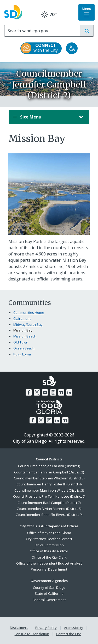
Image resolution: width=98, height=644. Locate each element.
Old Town (21, 342)
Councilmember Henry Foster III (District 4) (49, 484)
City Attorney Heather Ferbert (49, 539)
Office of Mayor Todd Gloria (49, 533)
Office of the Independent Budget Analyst (49, 563)
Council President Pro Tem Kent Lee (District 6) (49, 496)
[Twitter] (37, 392)
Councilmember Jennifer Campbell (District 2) (49, 472)
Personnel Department (49, 569)
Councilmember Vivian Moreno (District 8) (49, 509)
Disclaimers (19, 628)
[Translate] (72, 48)
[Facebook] (29, 392)
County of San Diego (49, 587)
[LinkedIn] (69, 392)
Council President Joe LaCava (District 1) (49, 466)
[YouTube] (45, 392)
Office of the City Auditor (49, 551)
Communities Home (29, 312)
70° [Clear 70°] (49, 14)
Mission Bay (23, 330)
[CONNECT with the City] (41, 48)
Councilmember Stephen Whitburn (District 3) (49, 478)
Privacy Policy (46, 628)
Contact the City (68, 634)
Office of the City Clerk (49, 557)
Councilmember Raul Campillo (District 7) (49, 503)
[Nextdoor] (61, 392)
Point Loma (22, 354)
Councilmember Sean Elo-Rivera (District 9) (49, 515)
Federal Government (49, 600)
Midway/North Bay (28, 324)
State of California (49, 593)
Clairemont (22, 318)
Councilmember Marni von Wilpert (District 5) (49, 490)
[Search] (42, 31)
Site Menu (44, 117)
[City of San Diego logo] (13, 11)
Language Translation (32, 634)
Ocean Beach (24, 348)
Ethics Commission (49, 545)
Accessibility (74, 628)
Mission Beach (25, 336)
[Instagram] (53, 392)
